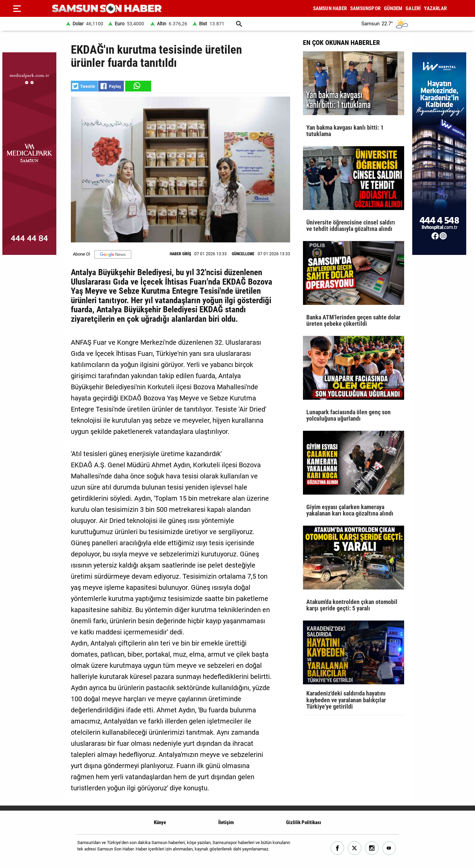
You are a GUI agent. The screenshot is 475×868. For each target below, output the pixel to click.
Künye (160, 822)
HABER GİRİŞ (180, 254)
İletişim (226, 822)
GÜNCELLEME (243, 254)
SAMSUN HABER (330, 8)
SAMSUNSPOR (365, 8)
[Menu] (17, 8)
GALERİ (413, 8)
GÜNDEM (393, 8)
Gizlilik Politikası (304, 822)
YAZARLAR (435, 8)
